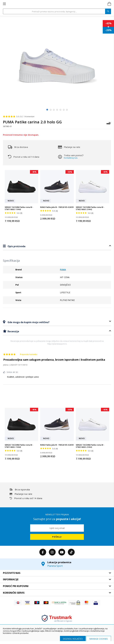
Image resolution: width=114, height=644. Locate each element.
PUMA (63, 270)
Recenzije (13, 331)
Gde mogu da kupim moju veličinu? (28, 322)
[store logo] (57, 4)
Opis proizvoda (16, 246)
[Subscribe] (57, 537)
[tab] (57, 246)
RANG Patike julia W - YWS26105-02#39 (57, 207)
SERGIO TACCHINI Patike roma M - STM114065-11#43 (19, 208)
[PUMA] (109, 125)
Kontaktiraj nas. (71, 158)
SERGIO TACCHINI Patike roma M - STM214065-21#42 (90, 208)
